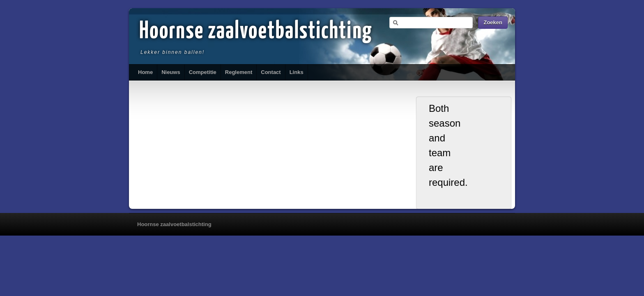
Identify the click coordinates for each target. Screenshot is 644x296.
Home (145, 72)
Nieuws (171, 72)
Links (297, 72)
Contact (271, 72)
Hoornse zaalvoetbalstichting (256, 32)
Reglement (239, 72)
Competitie (203, 72)
